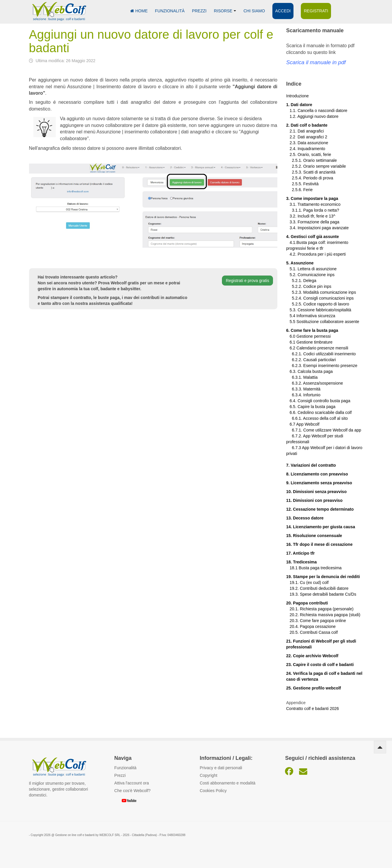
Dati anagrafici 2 (312, 137)
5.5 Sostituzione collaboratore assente (323, 322)
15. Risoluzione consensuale (314, 536)
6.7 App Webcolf (305, 424)
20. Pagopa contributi (307, 603)
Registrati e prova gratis (247, 281)
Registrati (316, 11)
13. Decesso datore (305, 518)
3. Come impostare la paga (312, 198)
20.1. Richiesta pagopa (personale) (320, 609)
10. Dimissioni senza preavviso (316, 492)
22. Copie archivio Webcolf (312, 656)
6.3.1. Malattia (302, 377)
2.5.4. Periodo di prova (310, 178)
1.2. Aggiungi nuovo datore (314, 116)
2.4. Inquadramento (306, 149)
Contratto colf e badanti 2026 (313, 709)
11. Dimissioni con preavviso (314, 500)
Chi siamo (254, 11)
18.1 (292, 568)
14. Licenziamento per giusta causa (321, 527)
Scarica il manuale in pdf (316, 62)
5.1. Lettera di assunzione (311, 269)
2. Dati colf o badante (307, 125)
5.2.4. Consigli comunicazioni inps (323, 298)
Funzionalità (170, 11)
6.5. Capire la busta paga (311, 407)
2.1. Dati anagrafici (305, 131)
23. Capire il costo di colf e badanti (320, 665)
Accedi (283, 11)
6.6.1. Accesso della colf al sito (317, 418)
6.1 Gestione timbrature (311, 342)
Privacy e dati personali (221, 768)
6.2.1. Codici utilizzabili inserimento (321, 354)
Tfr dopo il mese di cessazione (323, 544)
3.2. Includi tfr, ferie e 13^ (311, 216)
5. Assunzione (300, 263)
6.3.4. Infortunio (303, 395)
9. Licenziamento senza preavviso (319, 483)
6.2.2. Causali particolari (311, 360)
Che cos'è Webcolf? (133, 791)
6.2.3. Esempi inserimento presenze (322, 366)
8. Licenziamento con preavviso (317, 474)
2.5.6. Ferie (299, 190)
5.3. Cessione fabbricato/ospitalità (319, 310)
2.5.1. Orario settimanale (312, 160)
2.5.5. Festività (302, 184)
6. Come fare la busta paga (312, 330)
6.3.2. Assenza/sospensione (315, 383)
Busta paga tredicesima (320, 568)
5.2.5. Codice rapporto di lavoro (320, 304)
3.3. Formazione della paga (313, 222)
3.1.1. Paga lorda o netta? (313, 210)
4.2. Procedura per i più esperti (316, 254)
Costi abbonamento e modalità (228, 783)
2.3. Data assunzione (307, 143)
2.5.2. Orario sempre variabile (316, 166)
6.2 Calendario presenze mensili (317, 348)
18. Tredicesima (301, 562)
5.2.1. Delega (301, 281)
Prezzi (199, 11)
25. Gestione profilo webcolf (314, 688)
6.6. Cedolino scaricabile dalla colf (319, 412)
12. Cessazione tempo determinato (320, 509)
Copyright (208, 775)
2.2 (292, 137)
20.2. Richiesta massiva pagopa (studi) (323, 615)
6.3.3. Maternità (303, 389)
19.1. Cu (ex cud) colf (307, 582)
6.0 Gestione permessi (310, 336)
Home (139, 11)
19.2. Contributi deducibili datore (317, 588)
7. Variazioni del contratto (311, 465)
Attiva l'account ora (132, 783)
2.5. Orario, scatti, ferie (309, 154)
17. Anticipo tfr (301, 553)
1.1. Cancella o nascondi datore (317, 111)
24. (290, 673)
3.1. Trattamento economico (313, 204)
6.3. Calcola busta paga (309, 371)
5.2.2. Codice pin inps (309, 286)
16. (290, 544)
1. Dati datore (299, 105)
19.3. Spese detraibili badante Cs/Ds (321, 594)
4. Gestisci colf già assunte (313, 237)
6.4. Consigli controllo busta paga (318, 401)
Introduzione (297, 96)
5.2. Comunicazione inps (310, 275)
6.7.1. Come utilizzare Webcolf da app (326, 430)
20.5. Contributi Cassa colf (312, 632)
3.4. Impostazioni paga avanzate (317, 228)
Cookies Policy (213, 791)
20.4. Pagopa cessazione (311, 626)
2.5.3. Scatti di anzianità (311, 172)
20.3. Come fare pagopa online (316, 621)
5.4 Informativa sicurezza (311, 316)
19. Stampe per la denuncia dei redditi (323, 577)
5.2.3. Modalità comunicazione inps (321, 292)
